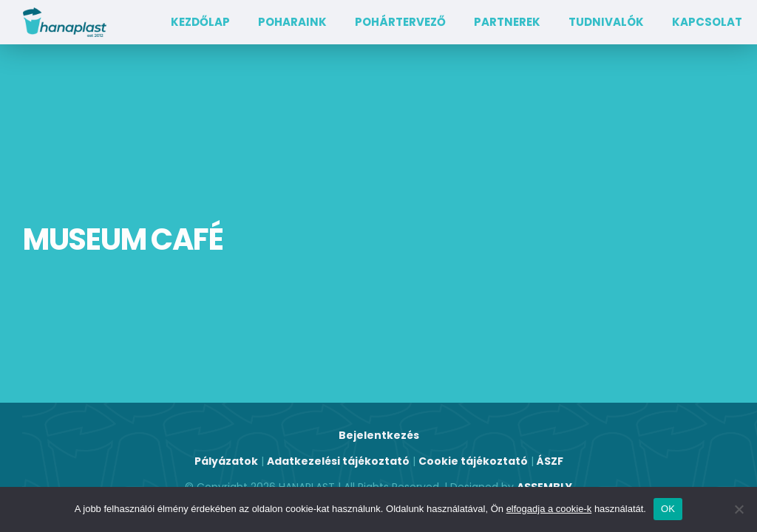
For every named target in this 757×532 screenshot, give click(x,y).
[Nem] (739, 509)
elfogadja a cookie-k (549, 509)
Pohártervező (400, 22)
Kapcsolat (707, 22)
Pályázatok (226, 461)
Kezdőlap (200, 22)
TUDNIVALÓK (606, 22)
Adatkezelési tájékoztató (338, 461)
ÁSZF (550, 461)
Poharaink (292, 22)
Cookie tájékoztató (473, 461)
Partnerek (507, 22)
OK (668, 509)
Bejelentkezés (379, 435)
